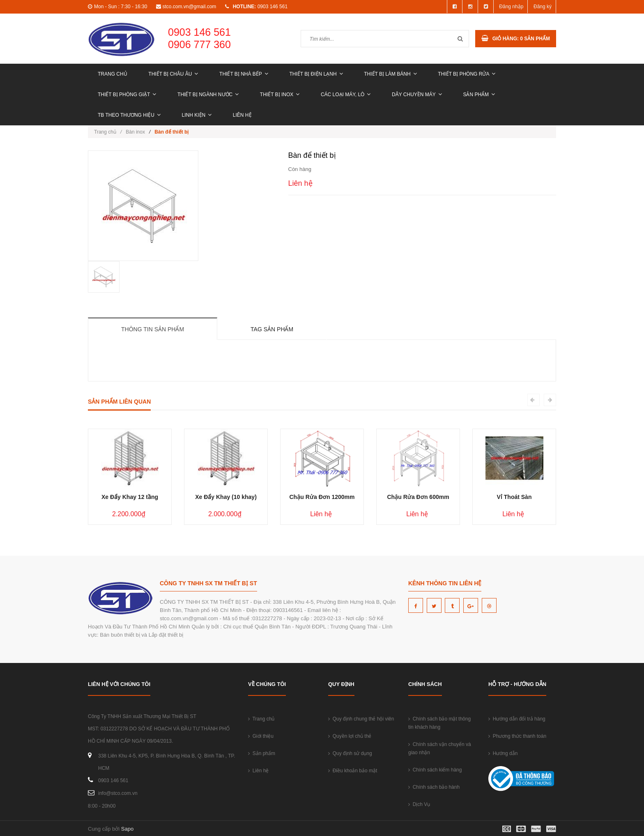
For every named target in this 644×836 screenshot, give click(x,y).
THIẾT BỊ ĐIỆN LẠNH (316, 74)
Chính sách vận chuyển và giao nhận (440, 748)
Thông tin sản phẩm (153, 329)
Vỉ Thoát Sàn (514, 497)
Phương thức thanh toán (517, 736)
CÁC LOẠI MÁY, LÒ (346, 95)
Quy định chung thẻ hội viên (361, 719)
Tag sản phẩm (272, 329)
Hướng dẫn (503, 753)
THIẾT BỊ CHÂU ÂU (173, 74)
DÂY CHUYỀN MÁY (417, 95)
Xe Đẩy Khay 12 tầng (130, 497)
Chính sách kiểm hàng (435, 770)
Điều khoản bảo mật (353, 771)
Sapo (127, 829)
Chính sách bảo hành (434, 787)
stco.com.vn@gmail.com (189, 7)
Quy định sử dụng (350, 753)
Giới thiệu (261, 736)
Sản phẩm (479, 95)
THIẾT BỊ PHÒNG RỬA (467, 74)
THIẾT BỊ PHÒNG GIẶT (127, 95)
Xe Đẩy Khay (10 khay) (226, 497)
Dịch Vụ (419, 804)
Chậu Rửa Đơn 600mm (418, 497)
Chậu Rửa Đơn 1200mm (322, 497)
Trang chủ (113, 74)
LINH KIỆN (197, 115)
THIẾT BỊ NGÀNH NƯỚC (208, 95)
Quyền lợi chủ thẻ (350, 736)
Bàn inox (135, 132)
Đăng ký (543, 7)
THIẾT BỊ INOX (280, 95)
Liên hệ (242, 115)
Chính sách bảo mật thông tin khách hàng (439, 723)
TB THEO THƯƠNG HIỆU (129, 115)
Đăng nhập (511, 7)
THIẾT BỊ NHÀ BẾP (244, 74)
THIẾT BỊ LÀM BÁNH (390, 74)
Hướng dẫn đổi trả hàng (517, 719)
